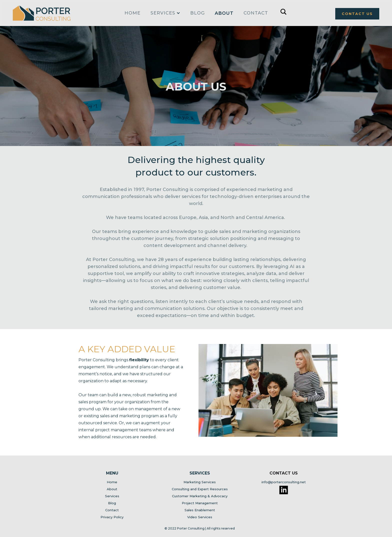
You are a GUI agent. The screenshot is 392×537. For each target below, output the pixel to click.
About (224, 13)
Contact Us (284, 473)
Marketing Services (200, 482)
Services (112, 496)
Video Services (200, 517)
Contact (256, 13)
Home (112, 482)
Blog (197, 13)
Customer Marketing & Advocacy (200, 496)
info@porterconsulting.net (284, 482)
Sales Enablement (200, 510)
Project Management (200, 503)
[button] (165, 12)
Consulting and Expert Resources (200, 489)
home (132, 13)
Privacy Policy (112, 517)
